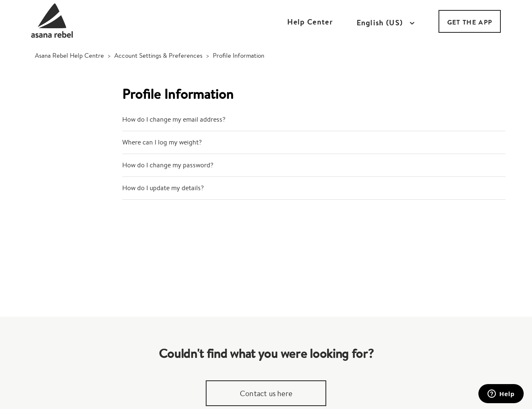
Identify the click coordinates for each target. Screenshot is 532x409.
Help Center (310, 22)
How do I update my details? (163, 188)
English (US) (381, 23)
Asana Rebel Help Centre (69, 55)
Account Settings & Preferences (158, 55)
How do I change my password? (168, 165)
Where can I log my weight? (162, 142)
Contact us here (266, 393)
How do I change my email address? (174, 119)
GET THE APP (470, 22)
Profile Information (239, 55)
